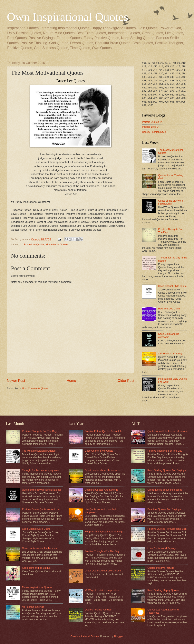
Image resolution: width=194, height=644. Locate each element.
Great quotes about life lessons (39, 548)
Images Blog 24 (151, 127)
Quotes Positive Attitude (98, 610)
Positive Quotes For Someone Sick (167, 529)
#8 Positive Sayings (33, 607)
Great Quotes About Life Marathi (103, 571)
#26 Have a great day (170, 353)
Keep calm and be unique (36, 568)
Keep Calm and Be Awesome (169, 335)
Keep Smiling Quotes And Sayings (104, 532)
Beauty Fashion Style (154, 132)
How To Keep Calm (169, 309)
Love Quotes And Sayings (162, 548)
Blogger (119, 636)
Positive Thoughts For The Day (39, 431)
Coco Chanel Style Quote (172, 286)
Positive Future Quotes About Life (41, 509)
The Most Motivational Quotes (39, 451)
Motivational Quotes (57, 244)
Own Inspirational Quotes (68, 17)
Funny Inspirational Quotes (37, 587)
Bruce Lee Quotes (34, 244)
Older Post (126, 381)
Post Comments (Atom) (35, 388)
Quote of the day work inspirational (170, 202)
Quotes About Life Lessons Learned (167, 431)
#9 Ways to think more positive (102, 590)
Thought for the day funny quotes (40, 470)
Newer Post (16, 381)
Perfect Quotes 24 (152, 122)
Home (71, 381)
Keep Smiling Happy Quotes (163, 590)
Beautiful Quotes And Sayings (101, 490)
